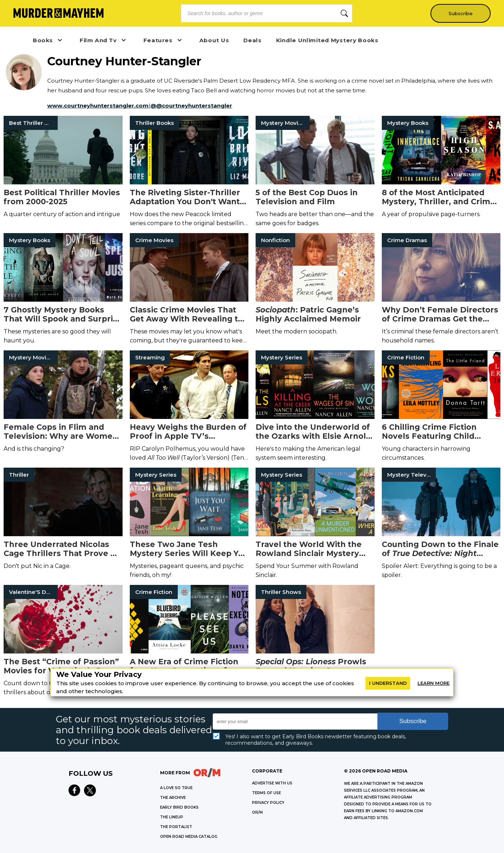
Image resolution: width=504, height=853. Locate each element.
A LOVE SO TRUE (176, 788)
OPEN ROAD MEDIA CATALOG (189, 837)
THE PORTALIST (176, 827)
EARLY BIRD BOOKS (179, 807)
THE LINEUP (172, 817)
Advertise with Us (272, 783)
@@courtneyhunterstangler (191, 106)
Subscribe (459, 13)
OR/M (257, 812)
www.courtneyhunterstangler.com (98, 106)
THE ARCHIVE (173, 798)
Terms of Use (266, 793)
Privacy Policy (268, 803)
